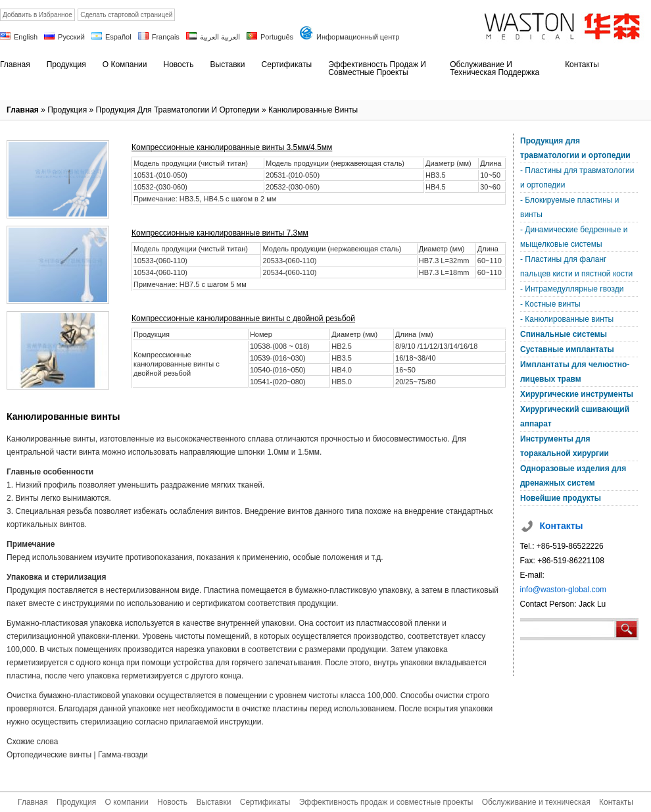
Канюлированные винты (313, 110)
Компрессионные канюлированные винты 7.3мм (220, 233)
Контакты (616, 802)
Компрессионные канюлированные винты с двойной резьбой (243, 318)
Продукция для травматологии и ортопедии (178, 110)
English (26, 37)
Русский (71, 37)
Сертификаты (265, 802)
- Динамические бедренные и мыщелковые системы (574, 237)
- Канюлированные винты (567, 319)
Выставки (213, 802)
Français (166, 37)
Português (277, 37)
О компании (126, 802)
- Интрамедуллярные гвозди (572, 289)
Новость (172, 802)
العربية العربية (220, 37)
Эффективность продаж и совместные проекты (386, 802)
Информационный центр (358, 37)
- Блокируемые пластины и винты (569, 207)
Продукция (67, 110)
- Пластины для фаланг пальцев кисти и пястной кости (576, 266)
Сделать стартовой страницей (126, 15)
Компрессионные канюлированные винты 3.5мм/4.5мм (232, 147)
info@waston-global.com (564, 590)
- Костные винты (550, 304)
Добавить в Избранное (37, 15)
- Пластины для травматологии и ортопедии (577, 178)
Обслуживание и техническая (536, 802)
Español (118, 37)
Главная (23, 110)
